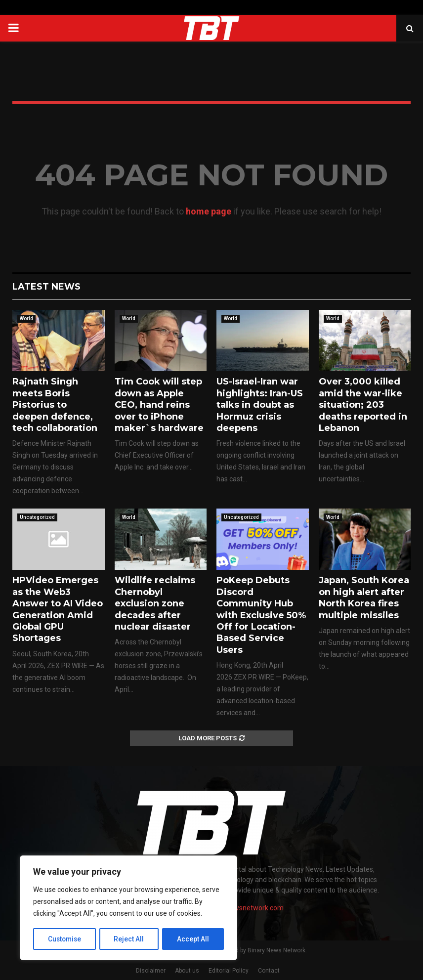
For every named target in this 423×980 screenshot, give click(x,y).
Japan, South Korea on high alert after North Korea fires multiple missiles (364, 597)
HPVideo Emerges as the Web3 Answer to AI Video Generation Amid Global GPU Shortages (58, 609)
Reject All (130, 939)
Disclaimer (151, 971)
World (26, 319)
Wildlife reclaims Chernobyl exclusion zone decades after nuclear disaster (155, 603)
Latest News (46, 287)
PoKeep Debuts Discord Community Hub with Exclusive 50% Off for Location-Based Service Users (261, 615)
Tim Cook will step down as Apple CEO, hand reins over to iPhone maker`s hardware (159, 405)
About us (187, 971)
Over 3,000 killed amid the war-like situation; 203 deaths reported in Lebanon (363, 405)
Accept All (193, 939)
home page (209, 211)
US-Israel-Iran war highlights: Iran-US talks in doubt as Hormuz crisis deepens (260, 405)
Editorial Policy (229, 971)
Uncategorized (37, 517)
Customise (65, 939)
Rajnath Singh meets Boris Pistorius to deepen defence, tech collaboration (55, 405)
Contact (269, 971)
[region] (128, 908)
